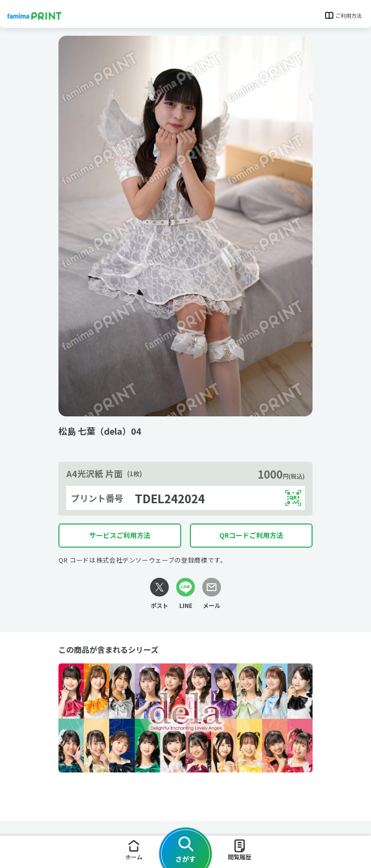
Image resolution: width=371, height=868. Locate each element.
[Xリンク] (159, 594)
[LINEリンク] (185, 594)
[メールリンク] (212, 594)
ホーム (134, 849)
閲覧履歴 (240, 849)
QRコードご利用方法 (251, 535)
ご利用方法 (343, 15)
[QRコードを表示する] (293, 498)
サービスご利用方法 (120, 535)
